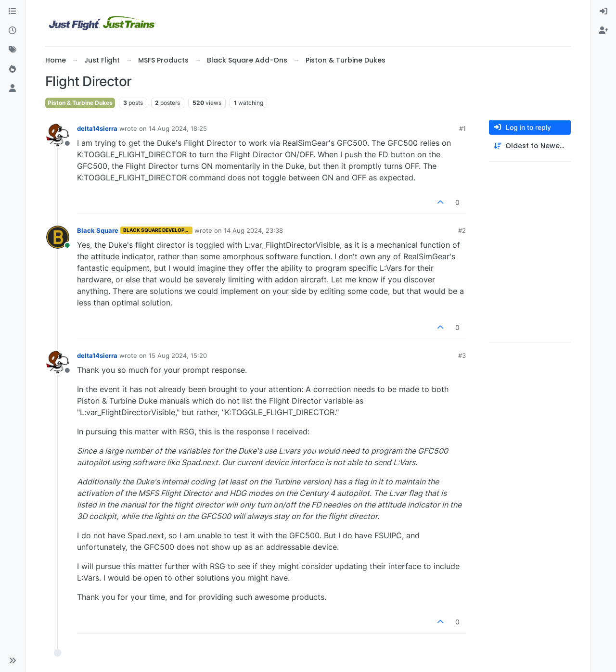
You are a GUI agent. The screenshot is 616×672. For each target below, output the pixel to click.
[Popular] (13, 69)
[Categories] (13, 12)
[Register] (603, 31)
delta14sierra (97, 128)
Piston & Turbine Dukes (80, 103)
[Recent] (13, 31)
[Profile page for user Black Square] (58, 237)
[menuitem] (603, 12)
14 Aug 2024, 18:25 (178, 128)
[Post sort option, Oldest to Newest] (530, 146)
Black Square (98, 230)
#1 (462, 128)
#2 (462, 230)
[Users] (13, 89)
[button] (13, 660)
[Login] (603, 12)
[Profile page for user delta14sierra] (58, 135)
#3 (462, 355)
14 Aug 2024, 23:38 (253, 230)
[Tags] (13, 50)
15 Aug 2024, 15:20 (178, 355)
